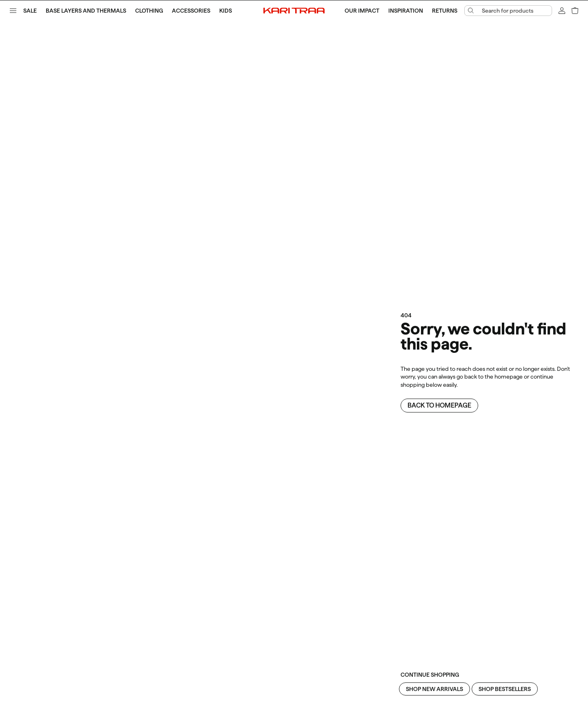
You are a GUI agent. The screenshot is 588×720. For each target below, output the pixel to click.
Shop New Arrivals (434, 689)
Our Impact (362, 11)
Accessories (191, 11)
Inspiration (406, 11)
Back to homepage (439, 405)
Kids (226, 11)
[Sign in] (562, 11)
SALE (30, 11)
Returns (445, 11)
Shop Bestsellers (505, 689)
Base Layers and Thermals (86, 11)
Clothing (149, 11)
